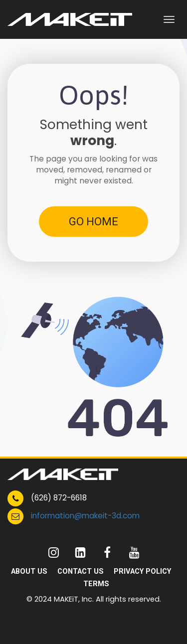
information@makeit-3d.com (85, 516)
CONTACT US (81, 571)
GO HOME (93, 222)
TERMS (96, 584)
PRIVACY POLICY (142, 571)
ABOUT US (29, 571)
